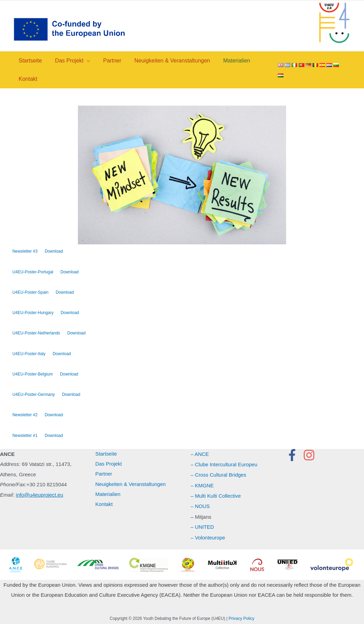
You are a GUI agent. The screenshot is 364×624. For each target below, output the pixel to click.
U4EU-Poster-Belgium (33, 375)
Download (54, 251)
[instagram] (311, 456)
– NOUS (200, 506)
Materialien (108, 496)
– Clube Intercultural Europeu (224, 465)
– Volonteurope (208, 537)
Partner (104, 475)
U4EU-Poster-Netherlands (36, 334)
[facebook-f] (294, 456)
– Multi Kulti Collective (216, 496)
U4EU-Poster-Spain (31, 293)
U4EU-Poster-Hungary (33, 313)
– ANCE (200, 455)
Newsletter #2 (25, 416)
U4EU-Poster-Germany (34, 395)
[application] (84, 61)
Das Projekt (109, 465)
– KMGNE (202, 486)
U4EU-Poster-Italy (29, 354)
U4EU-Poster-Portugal (33, 272)
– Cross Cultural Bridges (219, 475)
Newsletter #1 (25, 436)
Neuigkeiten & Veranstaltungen (131, 486)
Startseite (106, 455)
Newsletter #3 (25, 251)
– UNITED (202, 526)
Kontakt (104, 506)
